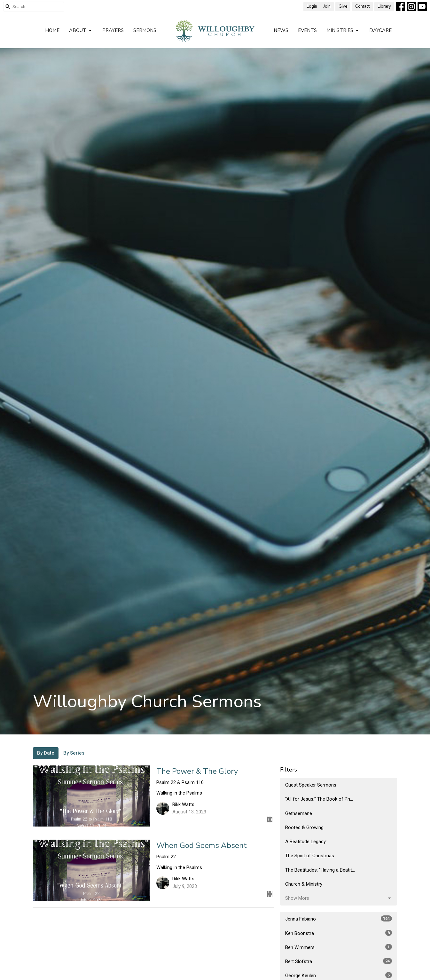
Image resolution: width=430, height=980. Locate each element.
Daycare (380, 30)
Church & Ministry (304, 884)
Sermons (145, 30)
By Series (74, 753)
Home (52, 30)
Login (312, 6)
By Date (46, 753)
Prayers (113, 30)
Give (343, 6)
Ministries (343, 31)
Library (384, 6)
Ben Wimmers (339, 947)
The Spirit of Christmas (310, 856)
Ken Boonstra (339, 933)
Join (327, 6)
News (281, 30)
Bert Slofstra (339, 961)
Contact (362, 6)
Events (307, 30)
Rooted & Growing (304, 827)
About (81, 31)
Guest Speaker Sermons (311, 785)
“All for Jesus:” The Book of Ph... (319, 799)
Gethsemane (299, 813)
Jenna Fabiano (339, 919)
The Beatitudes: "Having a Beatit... (320, 870)
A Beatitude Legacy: (306, 842)
